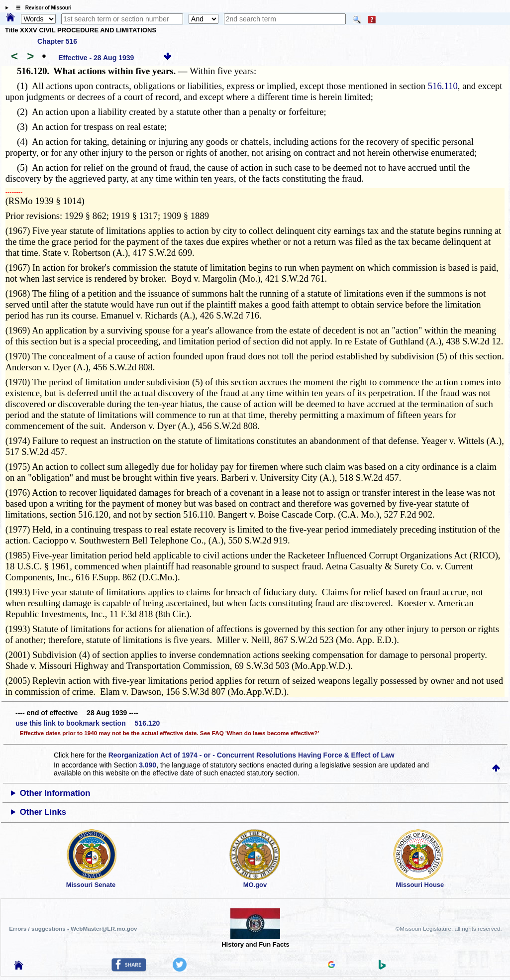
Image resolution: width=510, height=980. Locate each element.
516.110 (443, 86)
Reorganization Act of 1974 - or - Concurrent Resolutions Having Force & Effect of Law (252, 755)
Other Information (55, 793)
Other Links (43, 812)
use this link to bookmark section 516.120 (88, 723)
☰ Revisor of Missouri (41, 8)
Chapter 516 (57, 41)
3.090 (148, 765)
